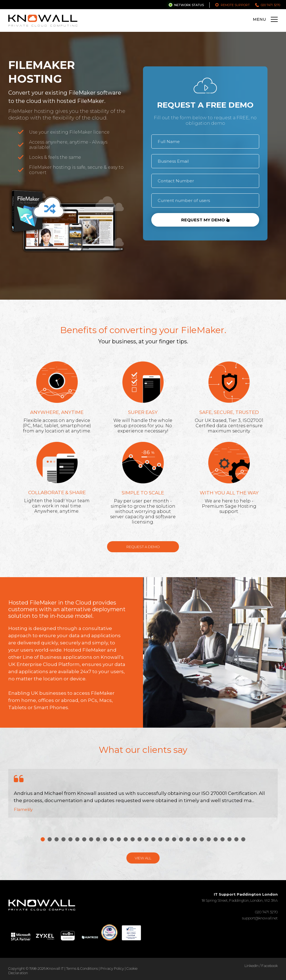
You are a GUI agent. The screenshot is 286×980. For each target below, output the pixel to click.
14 (133, 839)
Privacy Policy (112, 968)
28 (229, 839)
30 (243, 839)
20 (174, 839)
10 (105, 839)
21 (181, 839)
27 (223, 839)
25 (209, 839)
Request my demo (205, 220)
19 (167, 839)
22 (188, 839)
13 (126, 839)
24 (202, 839)
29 (236, 839)
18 (160, 839)
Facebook (270, 966)
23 (195, 839)
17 (153, 839)
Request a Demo (143, 547)
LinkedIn (252, 966)
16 (146, 839)
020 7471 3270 (271, 5)
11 (112, 839)
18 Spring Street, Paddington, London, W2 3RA (240, 897)
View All (143, 858)
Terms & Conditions (82, 968)
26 (216, 839)
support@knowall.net (260, 918)
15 (140, 839)
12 (119, 839)
